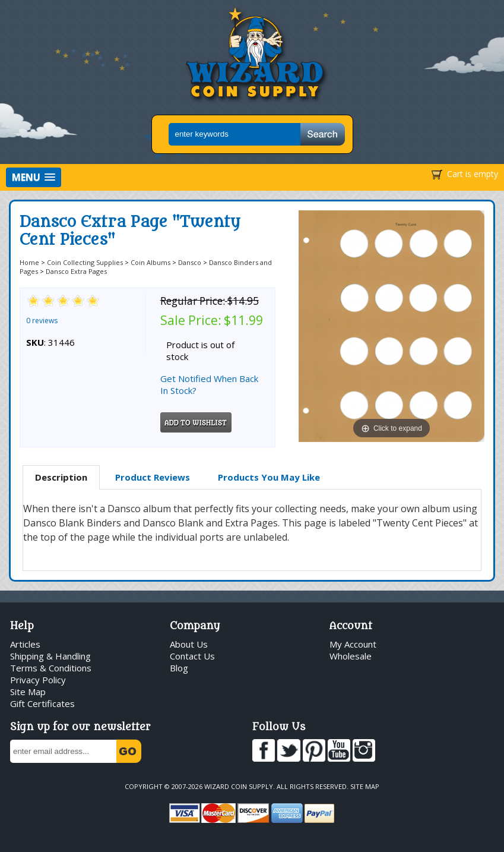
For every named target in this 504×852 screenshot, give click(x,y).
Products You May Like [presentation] (269, 477)
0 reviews (42, 321)
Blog (179, 668)
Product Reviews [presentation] (153, 477)
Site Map (28, 692)
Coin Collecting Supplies (85, 262)
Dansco (190, 262)
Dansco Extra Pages (76, 271)
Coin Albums (150, 262)
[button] (34, 177)
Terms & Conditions (51, 668)
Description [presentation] (61, 477)
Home (29, 262)
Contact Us (192, 656)
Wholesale (351, 656)
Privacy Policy (38, 680)
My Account (353, 644)
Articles (25, 644)
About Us (189, 644)
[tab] (61, 478)
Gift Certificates (42, 703)
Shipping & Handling (50, 656)
